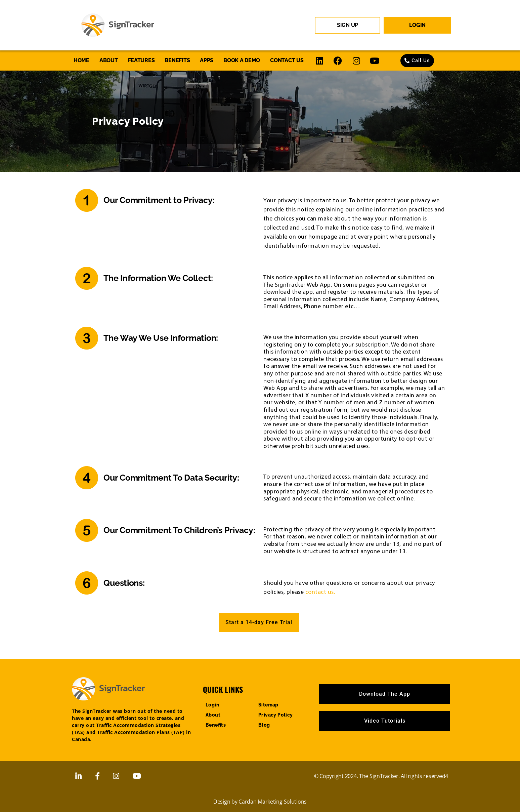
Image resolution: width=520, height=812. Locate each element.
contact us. (320, 592)
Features (141, 60)
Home (81, 60)
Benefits (177, 60)
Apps (207, 60)
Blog (264, 725)
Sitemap (268, 705)
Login (212, 705)
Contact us (287, 60)
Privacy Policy (276, 715)
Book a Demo (242, 60)
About (109, 60)
